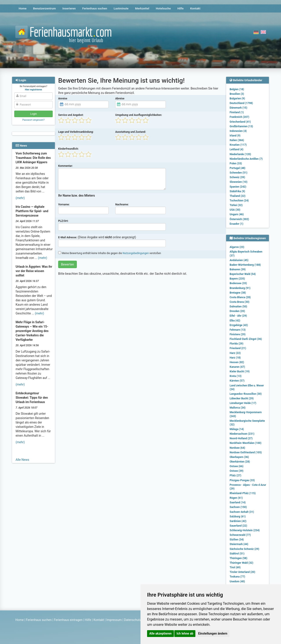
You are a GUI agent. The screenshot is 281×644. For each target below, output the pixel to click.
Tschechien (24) (239, 201)
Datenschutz (133, 620)
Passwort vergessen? (33, 120)
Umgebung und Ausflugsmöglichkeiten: (139, 115)
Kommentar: (66, 166)
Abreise (120, 99)
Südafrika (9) (237, 191)
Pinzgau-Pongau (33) (242, 480)
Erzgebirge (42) (239, 325)
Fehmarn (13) (238, 330)
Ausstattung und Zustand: (131, 132)
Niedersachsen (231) (242, 434)
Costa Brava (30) (240, 302)
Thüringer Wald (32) (241, 563)
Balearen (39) (238, 269)
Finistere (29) (238, 334)
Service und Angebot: (71, 115)
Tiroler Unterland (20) (242, 572)
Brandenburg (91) (240, 288)
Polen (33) (236, 163)
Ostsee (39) (237, 471)
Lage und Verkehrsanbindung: (76, 132)
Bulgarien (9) (237, 99)
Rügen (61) (236, 498)
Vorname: (64, 205)
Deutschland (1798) (241, 103)
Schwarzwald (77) (240, 535)
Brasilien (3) (237, 94)
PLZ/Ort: (63, 221)
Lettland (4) (236, 149)
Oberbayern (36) (239, 457)
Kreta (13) (236, 376)
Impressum (114, 620)
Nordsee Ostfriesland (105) (246, 452)
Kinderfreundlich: (68, 149)
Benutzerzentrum (45, 8)
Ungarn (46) (237, 214)
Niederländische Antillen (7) (246, 159)
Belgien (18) (237, 89)
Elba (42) (235, 321)
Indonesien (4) (238, 131)
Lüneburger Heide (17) (243, 403)
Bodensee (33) (238, 283)
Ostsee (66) (237, 466)
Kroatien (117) (238, 145)
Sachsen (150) (238, 507)
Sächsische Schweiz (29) (244, 549)
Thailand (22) (238, 196)
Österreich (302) (239, 219)
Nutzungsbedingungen (136, 253)
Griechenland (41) (240, 122)
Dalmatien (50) (238, 307)
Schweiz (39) (237, 177)
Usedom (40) (237, 581)
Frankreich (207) (239, 117)
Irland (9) (235, 136)
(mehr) (20, 198)
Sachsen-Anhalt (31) (242, 512)
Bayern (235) (237, 279)
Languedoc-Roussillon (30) (246, 394)
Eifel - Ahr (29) (238, 316)
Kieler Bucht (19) (240, 371)
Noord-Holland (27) (241, 438)
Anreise (63, 99)
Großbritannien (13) (241, 126)
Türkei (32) (236, 205)
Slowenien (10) (239, 182)
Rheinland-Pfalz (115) (243, 493)
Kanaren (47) (237, 367)
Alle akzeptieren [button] (160, 633)
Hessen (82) (237, 362)
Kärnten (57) (237, 381)
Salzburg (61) (238, 517)
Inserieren (69, 8)
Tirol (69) (235, 567)
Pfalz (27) (235, 475)
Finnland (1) (237, 112)
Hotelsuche (163, 8)
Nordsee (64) (237, 448)
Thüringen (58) (238, 558)
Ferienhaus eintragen (68, 620)
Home (23, 8)
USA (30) (235, 210)
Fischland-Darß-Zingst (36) (246, 339)
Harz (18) (235, 358)
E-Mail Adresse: (68, 237)
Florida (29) (236, 344)
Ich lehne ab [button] (185, 633)
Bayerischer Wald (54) (243, 274)
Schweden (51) (239, 173)
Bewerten (68, 264)
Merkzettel (142, 8)
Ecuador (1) (236, 224)
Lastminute (121, 8)
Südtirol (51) (237, 554)
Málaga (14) (237, 429)
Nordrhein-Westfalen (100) (246, 443)
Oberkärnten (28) (240, 462)
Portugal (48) (238, 168)
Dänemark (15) (238, 108)
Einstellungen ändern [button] (213, 633)
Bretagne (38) (238, 293)
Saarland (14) (238, 502)
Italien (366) (237, 140)
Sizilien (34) (237, 540)
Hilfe (180, 8)
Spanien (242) (238, 187)
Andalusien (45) (239, 260)
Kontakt (195, 8)
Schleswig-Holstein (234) (245, 530)
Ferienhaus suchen (95, 8)
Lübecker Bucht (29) (242, 398)
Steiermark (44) (239, 544)
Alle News (22, 460)
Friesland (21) (238, 348)
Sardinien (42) (238, 521)
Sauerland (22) (238, 526)
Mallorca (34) (238, 408)
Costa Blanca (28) (240, 297)
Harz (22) (235, 353)
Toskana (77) (237, 577)
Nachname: (122, 205)
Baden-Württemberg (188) (245, 265)
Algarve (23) (237, 247)
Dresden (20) (237, 311)
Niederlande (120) (240, 154)
